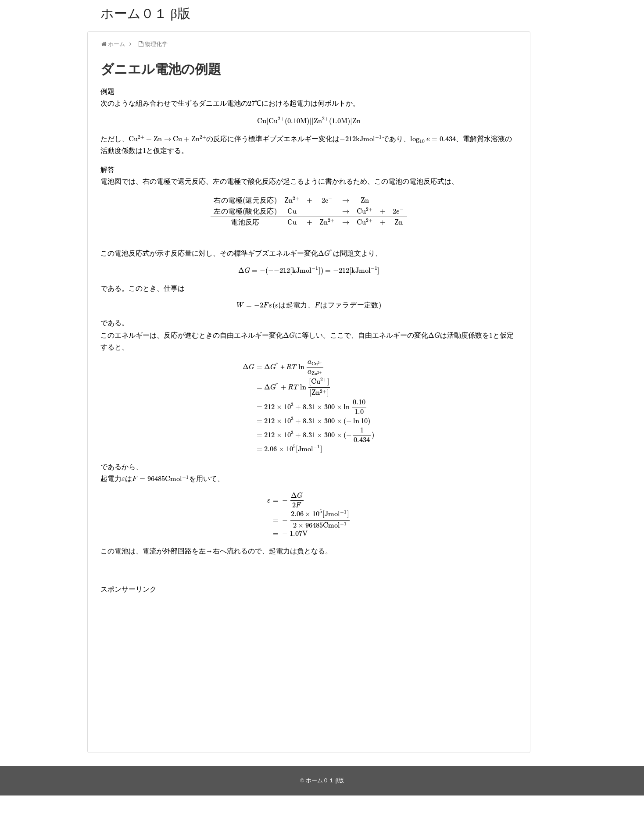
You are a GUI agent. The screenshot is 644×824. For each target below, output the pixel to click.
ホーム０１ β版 (145, 13)
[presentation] (255, 104)
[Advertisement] (309, 656)
